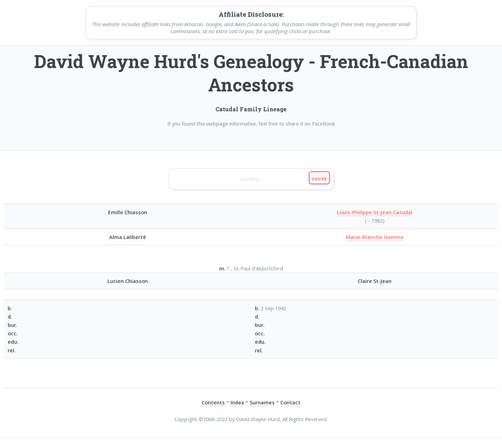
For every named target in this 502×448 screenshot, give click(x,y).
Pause (319, 179)
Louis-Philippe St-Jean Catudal (375, 212)
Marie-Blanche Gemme (375, 237)
